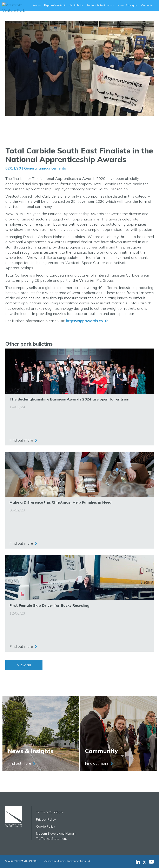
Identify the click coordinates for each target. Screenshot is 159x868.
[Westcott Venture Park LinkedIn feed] (138, 862)
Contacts (147, 5)
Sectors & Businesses (100, 5)
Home (37, 5)
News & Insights (128, 5)
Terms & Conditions (50, 812)
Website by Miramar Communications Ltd (66, 861)
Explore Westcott (55, 5)
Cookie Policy (46, 826)
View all (24, 665)
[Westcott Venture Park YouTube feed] (151, 862)
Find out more (21, 440)
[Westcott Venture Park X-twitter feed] (146, 862)
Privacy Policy (46, 819)
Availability (76, 5)
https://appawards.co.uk (87, 321)
